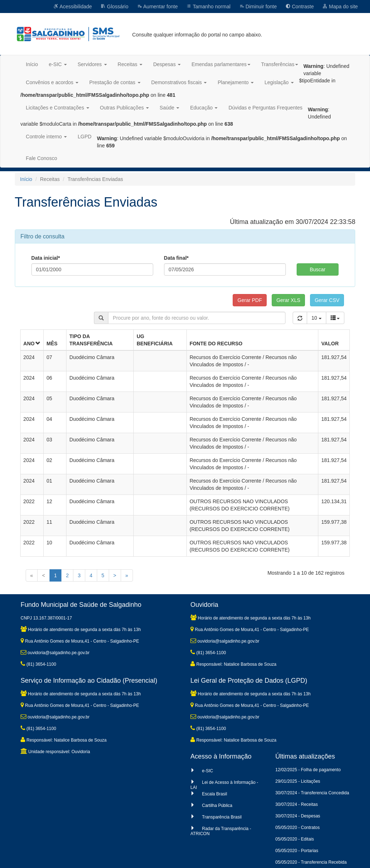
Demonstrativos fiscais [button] (179, 82)
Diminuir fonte (258, 7)
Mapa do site (340, 7)
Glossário (114, 7)
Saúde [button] (169, 108)
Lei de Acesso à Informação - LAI (224, 785)
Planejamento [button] (236, 82)
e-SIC (208, 771)
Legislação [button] (279, 82)
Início (32, 64)
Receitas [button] (130, 64)
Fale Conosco (42, 158)
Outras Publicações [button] (124, 108)
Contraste (300, 7)
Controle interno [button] (47, 137)
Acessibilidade (73, 7)
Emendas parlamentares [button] (221, 64)
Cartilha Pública (217, 806)
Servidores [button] (92, 64)
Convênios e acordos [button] (52, 82)
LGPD (85, 137)
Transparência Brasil (222, 817)
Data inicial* (46, 258)
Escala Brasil (214, 794)
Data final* (176, 258)
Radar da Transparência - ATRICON (221, 831)
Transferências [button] (280, 64)
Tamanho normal (208, 7)
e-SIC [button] (58, 64)
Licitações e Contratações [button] (58, 108)
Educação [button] (204, 108)
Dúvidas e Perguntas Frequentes (265, 108)
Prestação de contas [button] (115, 82)
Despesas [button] (167, 64)
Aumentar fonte (157, 7)
